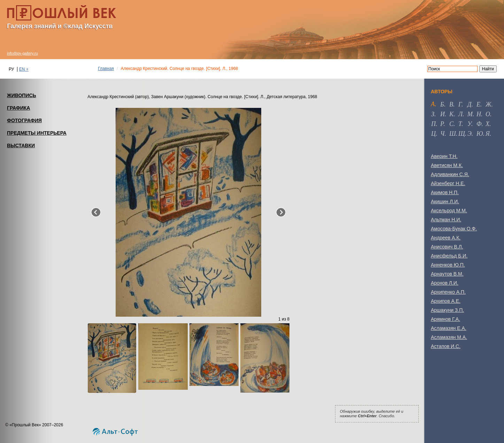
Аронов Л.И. (445, 283)
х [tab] (487, 124)
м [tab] (470, 114)
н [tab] (479, 114)
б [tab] (442, 104)
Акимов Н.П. (445, 192)
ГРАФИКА (18, 108)
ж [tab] (489, 104)
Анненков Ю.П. (448, 265)
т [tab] (460, 124)
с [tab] (451, 124)
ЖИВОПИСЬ (22, 95)
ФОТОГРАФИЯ (24, 120)
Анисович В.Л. (447, 247)
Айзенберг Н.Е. (448, 183)
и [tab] (443, 114)
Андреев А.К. (446, 238)
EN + (24, 69)
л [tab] (460, 114)
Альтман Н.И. (446, 220)
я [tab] (488, 134)
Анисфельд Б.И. (449, 256)
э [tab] (470, 134)
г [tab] (460, 104)
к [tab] (451, 114)
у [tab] (469, 124)
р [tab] (442, 124)
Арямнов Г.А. (445, 319)
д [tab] (469, 104)
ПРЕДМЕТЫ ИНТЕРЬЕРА (37, 133)
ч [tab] (442, 134)
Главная (106, 69)
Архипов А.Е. (446, 301)
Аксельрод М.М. (449, 211)
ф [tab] (479, 124)
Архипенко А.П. (448, 292)
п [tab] (433, 124)
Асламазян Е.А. (449, 328)
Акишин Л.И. (445, 201)
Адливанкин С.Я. (450, 174)
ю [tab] (480, 134)
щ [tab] (462, 134)
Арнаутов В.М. (447, 274)
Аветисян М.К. (447, 165)
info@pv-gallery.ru (22, 53)
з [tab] (433, 114)
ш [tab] (453, 134)
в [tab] (451, 104)
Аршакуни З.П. (447, 310)
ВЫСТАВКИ (21, 145)
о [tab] (488, 114)
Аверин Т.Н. (444, 156)
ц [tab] (433, 134)
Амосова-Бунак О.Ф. (454, 229)
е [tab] (478, 104)
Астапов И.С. (446, 346)
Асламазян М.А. (449, 337)
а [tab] (433, 104)
